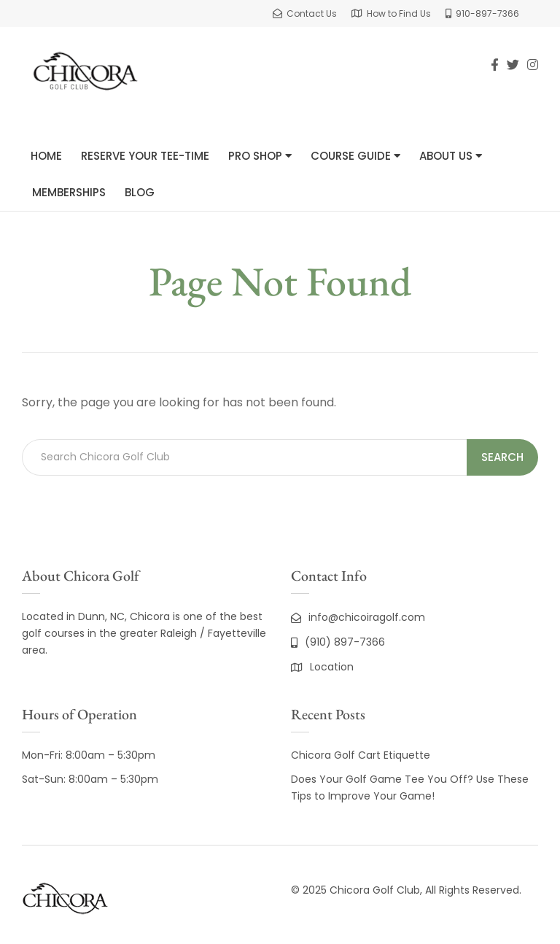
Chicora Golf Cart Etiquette (361, 755)
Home (46, 156)
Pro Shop (260, 156)
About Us (451, 156)
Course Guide (355, 156)
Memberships (69, 192)
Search (502, 457)
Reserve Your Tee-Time (145, 156)
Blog (140, 192)
